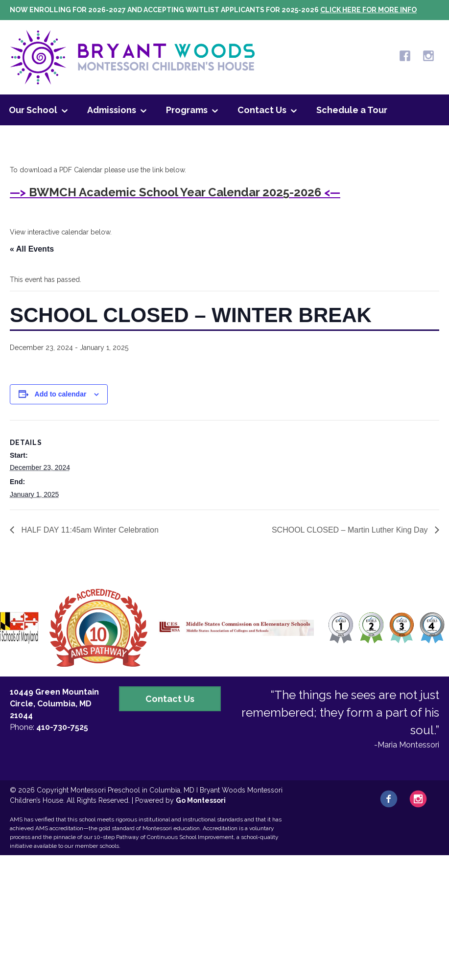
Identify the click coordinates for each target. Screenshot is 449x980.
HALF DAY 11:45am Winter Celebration (89, 530)
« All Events (32, 249)
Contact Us (262, 110)
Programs (187, 110)
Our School (33, 110)
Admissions (112, 110)
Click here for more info (368, 10)
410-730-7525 (62, 727)
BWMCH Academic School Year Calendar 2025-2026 (175, 192)
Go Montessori (201, 800)
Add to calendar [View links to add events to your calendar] (61, 394)
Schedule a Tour (352, 110)
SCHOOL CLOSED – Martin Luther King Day (351, 530)
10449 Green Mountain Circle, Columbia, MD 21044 (54, 704)
